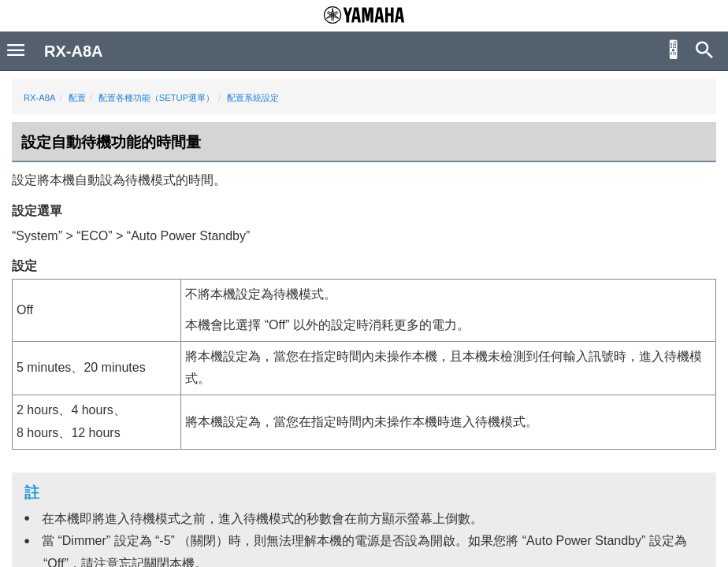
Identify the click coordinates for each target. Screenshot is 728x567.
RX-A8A (39, 98)
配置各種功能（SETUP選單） (156, 98)
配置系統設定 (253, 98)
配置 (77, 98)
